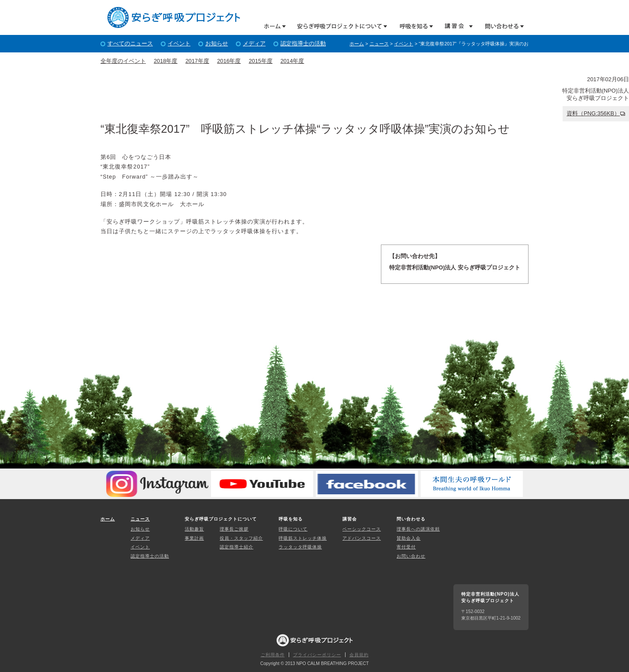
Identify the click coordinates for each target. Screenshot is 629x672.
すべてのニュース (130, 43)
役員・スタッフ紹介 (241, 538)
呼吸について (293, 529)
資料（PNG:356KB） (593, 113)
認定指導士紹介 (237, 547)
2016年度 (229, 61)
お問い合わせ (411, 556)
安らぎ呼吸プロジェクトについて (339, 26)
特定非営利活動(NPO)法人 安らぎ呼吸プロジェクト (174, 17)
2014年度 (292, 61)
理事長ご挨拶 (234, 529)
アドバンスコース (362, 538)
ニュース (379, 44)
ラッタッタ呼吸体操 (300, 547)
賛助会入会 (409, 538)
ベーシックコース (362, 529)
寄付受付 (406, 547)
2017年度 (197, 61)
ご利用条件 (273, 655)
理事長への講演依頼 (418, 529)
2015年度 (260, 61)
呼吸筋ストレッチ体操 (303, 538)
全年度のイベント (123, 61)
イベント (179, 43)
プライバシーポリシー (317, 655)
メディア (254, 43)
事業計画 (194, 538)
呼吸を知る (412, 26)
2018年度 (166, 61)
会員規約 (359, 655)
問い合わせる (501, 26)
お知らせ (217, 43)
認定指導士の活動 (303, 43)
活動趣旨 (194, 529)
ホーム (275, 26)
